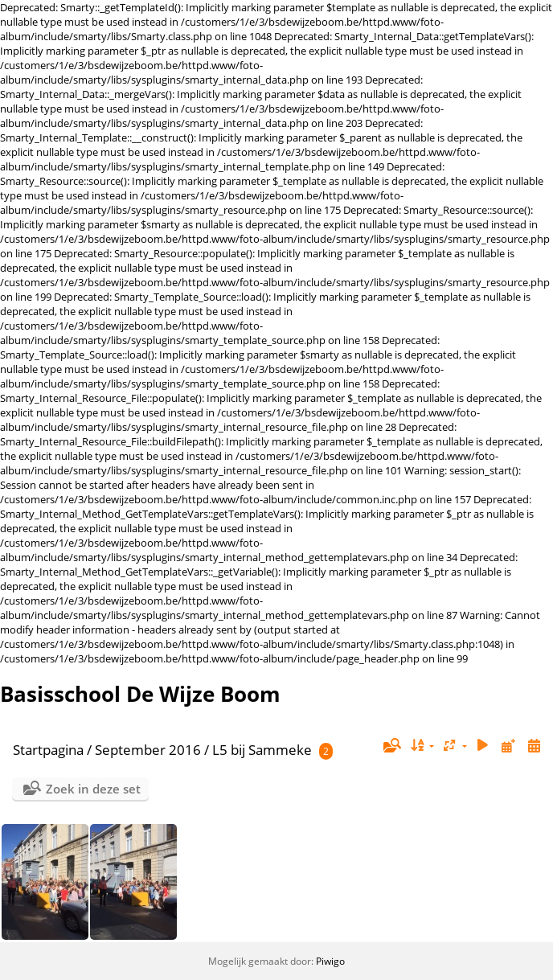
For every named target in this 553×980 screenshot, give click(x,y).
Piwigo (330, 961)
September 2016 (148, 750)
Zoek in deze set (93, 789)
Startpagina (48, 750)
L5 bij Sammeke (262, 750)
